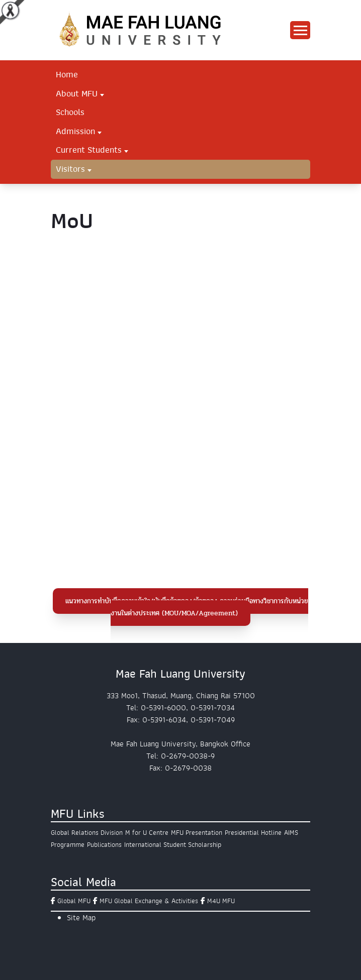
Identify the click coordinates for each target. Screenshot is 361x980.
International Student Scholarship (173, 845)
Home (67, 74)
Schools (70, 112)
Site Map (81, 918)
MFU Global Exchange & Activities (149, 901)
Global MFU (74, 901)
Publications (104, 845)
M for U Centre (147, 833)
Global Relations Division (87, 833)
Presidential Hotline (253, 833)
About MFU (77, 93)
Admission (75, 131)
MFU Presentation (197, 833)
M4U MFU (221, 901)
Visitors (70, 169)
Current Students (89, 150)
